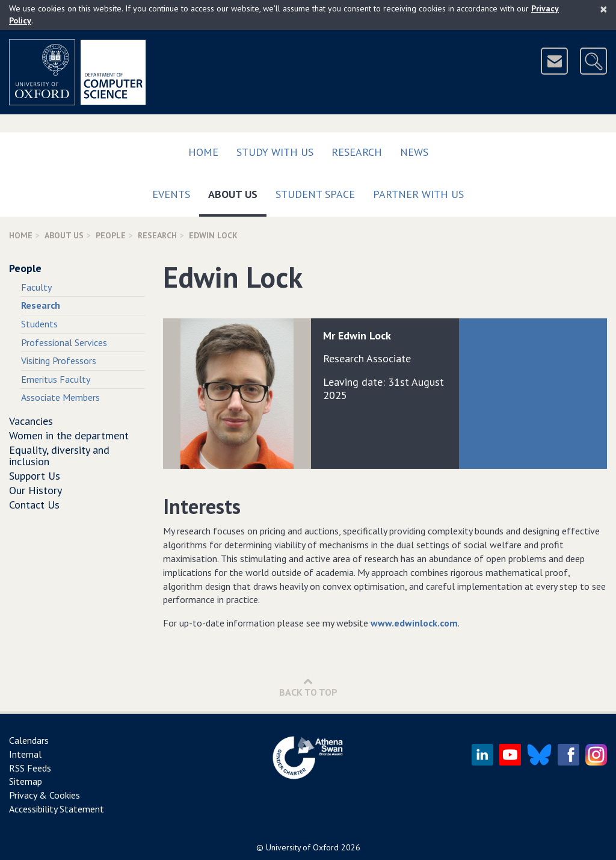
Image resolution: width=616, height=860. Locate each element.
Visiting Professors (59, 360)
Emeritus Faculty (56, 379)
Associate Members (60, 397)
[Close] (604, 9)
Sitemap (26, 781)
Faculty (36, 287)
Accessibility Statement (57, 809)
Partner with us (418, 194)
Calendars (29, 740)
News (414, 152)
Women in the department (69, 435)
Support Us (35, 476)
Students (39, 324)
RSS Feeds (30, 768)
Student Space (315, 194)
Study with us (275, 152)
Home (203, 152)
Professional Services (64, 342)
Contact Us (34, 505)
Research (357, 152)
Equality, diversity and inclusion (59, 456)
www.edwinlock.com (414, 623)
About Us (237, 192)
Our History (35, 490)
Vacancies (31, 421)
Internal (25, 754)
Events (171, 194)
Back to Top (308, 687)
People (111, 235)
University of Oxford (302, 847)
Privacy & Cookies (45, 795)
